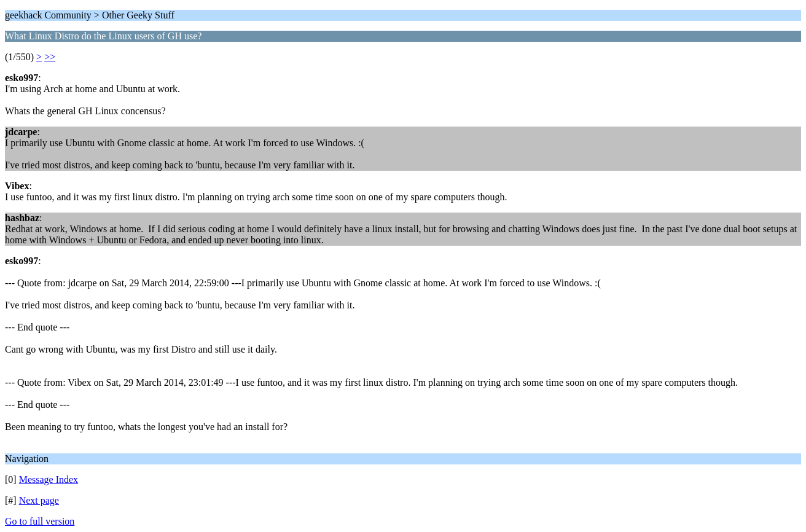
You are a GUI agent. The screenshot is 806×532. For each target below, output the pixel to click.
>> (50, 57)
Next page (39, 500)
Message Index (49, 479)
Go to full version (40, 521)
